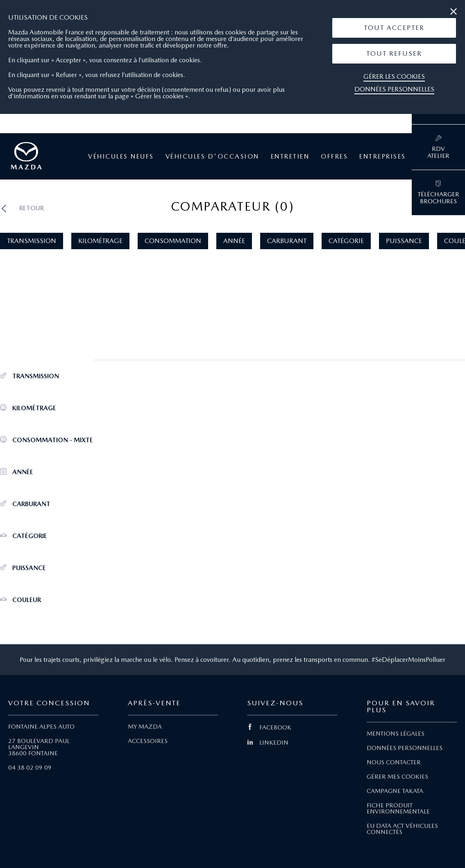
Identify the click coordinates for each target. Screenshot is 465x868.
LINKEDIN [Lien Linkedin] (268, 743)
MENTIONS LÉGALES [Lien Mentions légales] (396, 734)
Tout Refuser (394, 53)
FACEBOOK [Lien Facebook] (269, 727)
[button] (394, 28)
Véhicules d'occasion (212, 157)
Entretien (290, 157)
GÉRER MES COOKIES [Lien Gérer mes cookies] (397, 777)
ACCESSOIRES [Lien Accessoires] (148, 741)
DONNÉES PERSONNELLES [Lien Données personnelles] (405, 748)
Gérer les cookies (394, 76)
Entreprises (383, 157)
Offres (334, 157)
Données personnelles (394, 89)
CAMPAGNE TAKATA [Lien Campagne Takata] (395, 791)
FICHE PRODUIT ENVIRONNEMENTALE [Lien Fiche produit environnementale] (398, 808)
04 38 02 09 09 (30, 768)
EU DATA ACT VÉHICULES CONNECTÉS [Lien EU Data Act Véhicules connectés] (402, 829)
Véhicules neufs (121, 157)
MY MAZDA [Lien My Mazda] (145, 727)
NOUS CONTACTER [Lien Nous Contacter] (394, 762)
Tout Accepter (394, 28)
